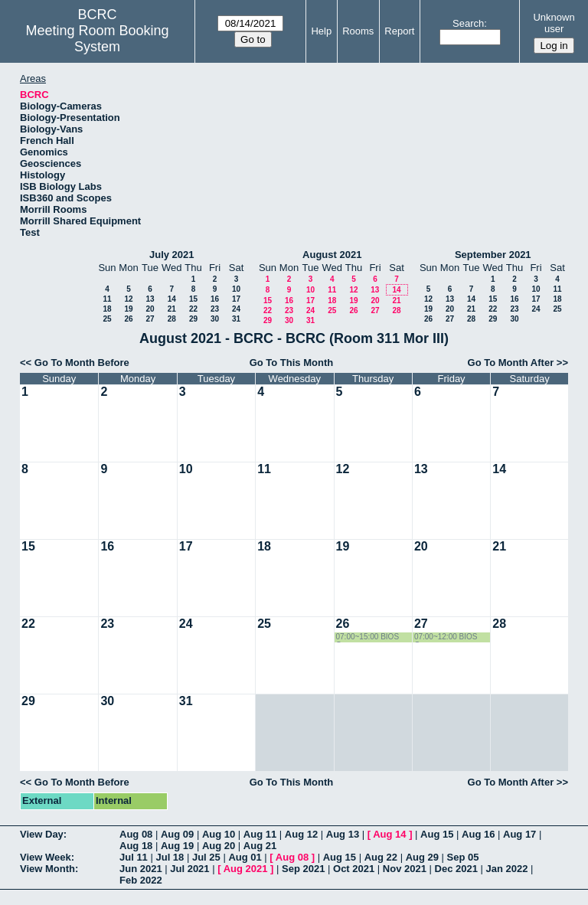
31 (236, 319)
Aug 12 (301, 834)
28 (172, 319)
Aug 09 (177, 834)
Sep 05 (463, 857)
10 (236, 289)
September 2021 (493, 255)
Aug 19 (177, 846)
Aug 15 (437, 834)
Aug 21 (260, 846)
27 (150, 319)
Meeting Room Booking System (98, 39)
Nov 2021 (405, 869)
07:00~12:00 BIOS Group (446, 637)
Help (321, 31)
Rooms (358, 31)
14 (172, 299)
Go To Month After (511, 363)
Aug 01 (245, 857)
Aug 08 (136, 834)
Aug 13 (343, 834)
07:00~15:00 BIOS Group (368, 637)
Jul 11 (134, 857)
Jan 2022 (507, 869)
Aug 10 (219, 834)
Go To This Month (292, 363)
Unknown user (554, 23)
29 (193, 319)
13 (150, 299)
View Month (47, 869)
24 (236, 309)
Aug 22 (381, 857)
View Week (46, 857)
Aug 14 (389, 834)
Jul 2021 (189, 869)
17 (236, 299)
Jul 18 (170, 857)
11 (107, 299)
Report (399, 31)
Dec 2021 (456, 869)
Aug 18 (136, 846)
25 (107, 319)
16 (215, 299)
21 (172, 309)
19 (128, 309)
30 (215, 319)
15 (193, 299)
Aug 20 (219, 846)
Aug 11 (260, 834)
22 (193, 309)
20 (150, 309)
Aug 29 (422, 857)
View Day (42, 834)
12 (128, 299)
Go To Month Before (82, 363)
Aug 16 (478, 834)
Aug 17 (519, 834)
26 (128, 319)
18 (107, 309)
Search (468, 23)
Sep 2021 (303, 869)
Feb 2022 (141, 880)
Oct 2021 (354, 869)
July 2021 (172, 255)
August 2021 (332, 255)
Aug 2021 (246, 869)
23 (215, 309)
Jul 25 (206, 857)
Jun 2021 (141, 869)
